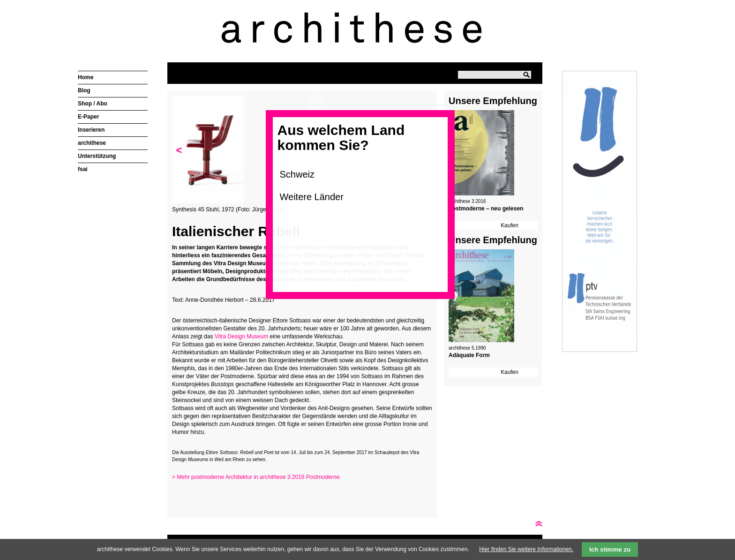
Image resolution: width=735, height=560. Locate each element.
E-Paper (88, 117)
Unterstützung (97, 156)
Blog (84, 90)
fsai (83, 169)
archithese (92, 143)
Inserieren (91, 130)
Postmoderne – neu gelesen (486, 209)
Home (86, 77)
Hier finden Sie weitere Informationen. (526, 549)
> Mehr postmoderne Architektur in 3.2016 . (257, 477)
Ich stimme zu (610, 549)
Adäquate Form (469, 355)
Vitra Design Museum (242, 336)
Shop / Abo (93, 104)
